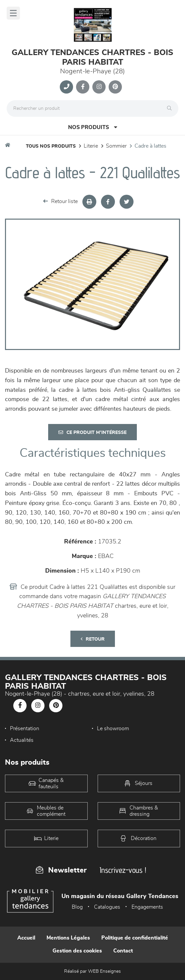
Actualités (22, 740)
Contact (123, 951)
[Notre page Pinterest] (115, 87)
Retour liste (60, 201)
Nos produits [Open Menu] (93, 127)
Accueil (26, 938)
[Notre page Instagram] (99, 87)
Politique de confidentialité (135, 938)
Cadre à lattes (150, 146)
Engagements (147, 907)
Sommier (116, 146)
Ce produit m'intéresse (92, 432)
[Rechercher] (171, 108)
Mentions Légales (68, 938)
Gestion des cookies (77, 951)
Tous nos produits (51, 146)
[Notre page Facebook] (83, 87)
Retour (93, 639)
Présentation (25, 729)
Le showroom (113, 729)
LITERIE (91, 146)
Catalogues (107, 907)
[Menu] (13, 13)
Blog (77, 907)
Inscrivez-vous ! (123, 870)
